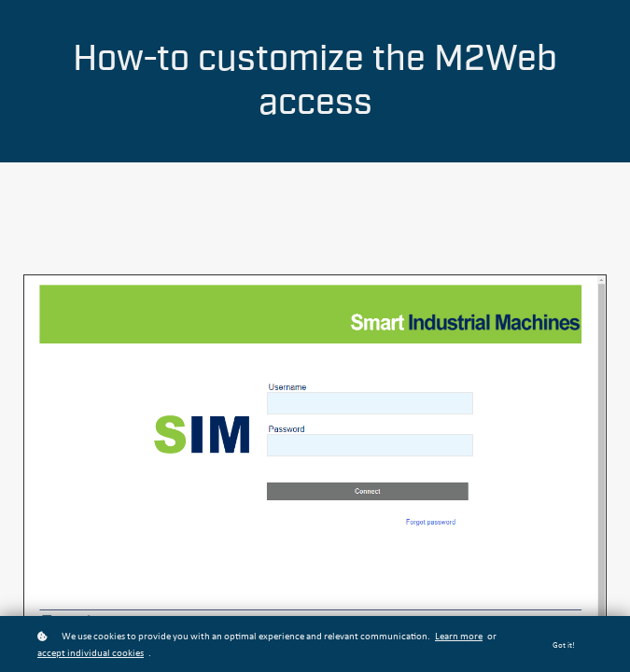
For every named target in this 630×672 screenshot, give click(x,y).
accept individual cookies (91, 654)
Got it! (564, 645)
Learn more (459, 637)
